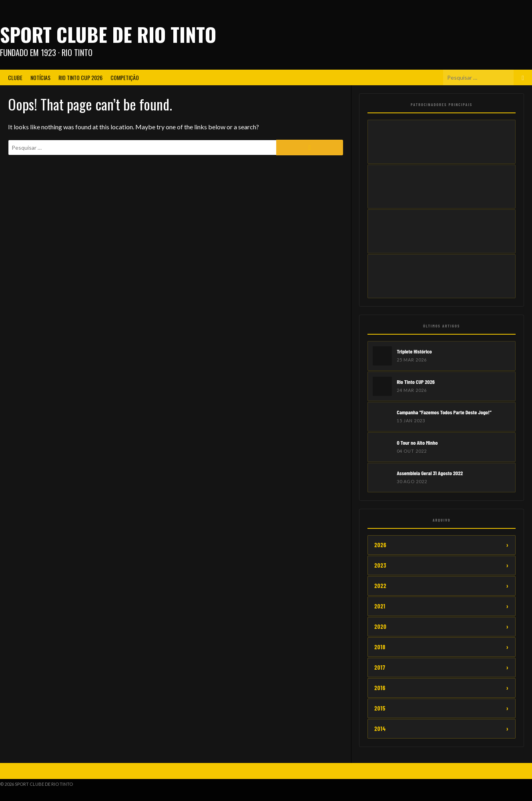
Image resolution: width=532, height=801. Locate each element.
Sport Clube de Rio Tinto (108, 34)
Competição (125, 77)
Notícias (40, 77)
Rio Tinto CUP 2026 (80, 77)
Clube (15, 77)
